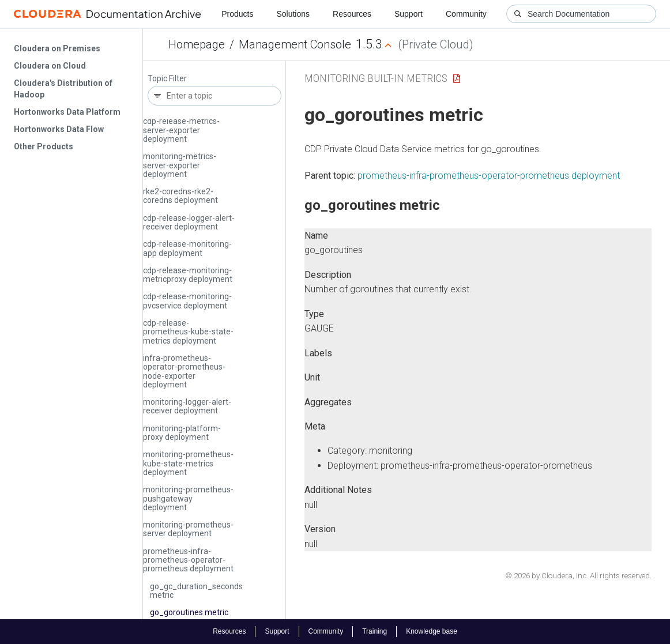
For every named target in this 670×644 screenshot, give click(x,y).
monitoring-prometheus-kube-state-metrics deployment (188, 463)
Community (466, 14)
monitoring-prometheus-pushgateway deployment (188, 498)
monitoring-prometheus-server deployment (188, 529)
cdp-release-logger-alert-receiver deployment (189, 222)
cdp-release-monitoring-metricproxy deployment (188, 275)
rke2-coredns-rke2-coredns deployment (180, 196)
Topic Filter (167, 79)
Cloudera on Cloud (50, 66)
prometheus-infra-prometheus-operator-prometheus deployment (188, 560)
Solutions (293, 14)
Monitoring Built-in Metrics (376, 78)
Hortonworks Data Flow (59, 129)
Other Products (44, 146)
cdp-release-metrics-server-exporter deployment (181, 130)
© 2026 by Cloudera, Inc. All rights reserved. (578, 576)
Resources (352, 14)
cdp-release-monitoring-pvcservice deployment (187, 301)
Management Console (295, 44)
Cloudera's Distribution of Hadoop (63, 89)
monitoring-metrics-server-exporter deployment (180, 165)
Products (237, 14)
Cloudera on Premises (57, 48)
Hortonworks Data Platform (67, 112)
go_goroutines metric (189, 612)
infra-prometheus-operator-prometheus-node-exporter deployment (184, 371)
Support (409, 14)
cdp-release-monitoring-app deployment (187, 248)
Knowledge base (432, 631)
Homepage (197, 44)
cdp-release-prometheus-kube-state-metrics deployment (188, 332)
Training (374, 631)
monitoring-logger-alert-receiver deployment (187, 406)
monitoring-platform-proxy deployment (182, 433)
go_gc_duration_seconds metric (196, 591)
